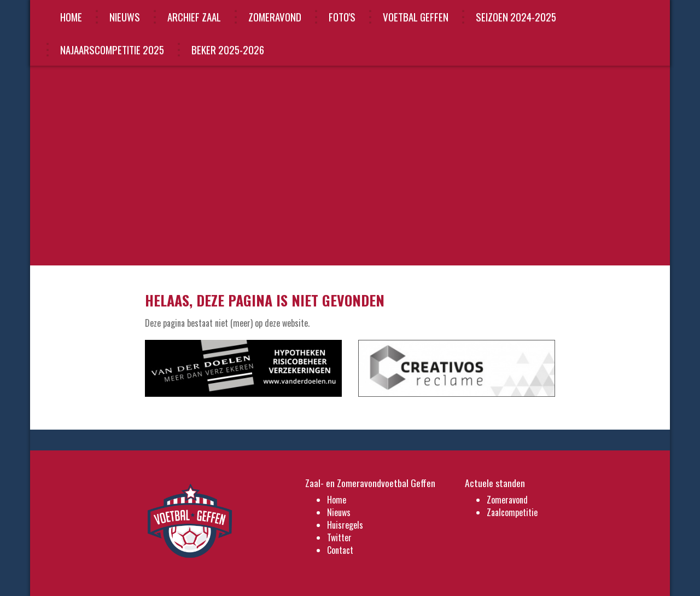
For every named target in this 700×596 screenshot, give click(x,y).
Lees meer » (471, 169)
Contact (340, 550)
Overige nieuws (527, 169)
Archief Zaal (194, 16)
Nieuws (125, 16)
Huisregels (345, 525)
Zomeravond (275, 16)
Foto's (342, 16)
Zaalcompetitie (512, 512)
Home (71, 16)
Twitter (339, 537)
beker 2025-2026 (228, 49)
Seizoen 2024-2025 (516, 16)
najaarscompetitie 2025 (112, 49)
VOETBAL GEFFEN (416, 16)
